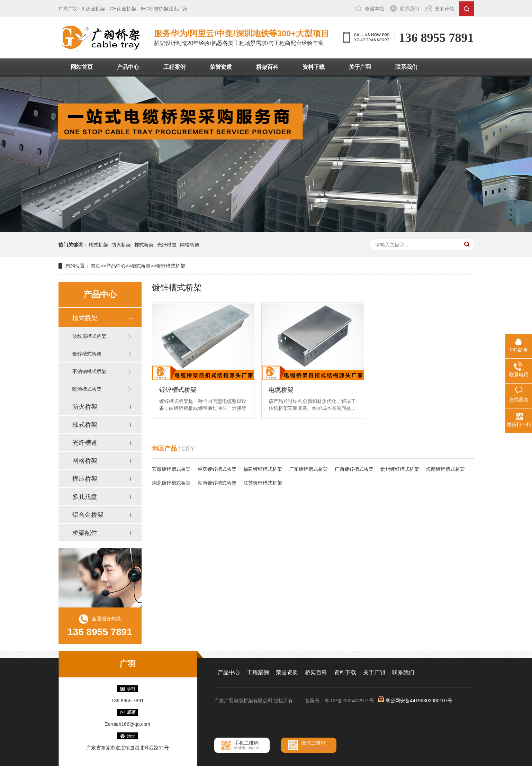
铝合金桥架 (88, 515)
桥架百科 (267, 67)
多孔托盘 (85, 497)
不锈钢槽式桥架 (89, 371)
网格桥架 (190, 245)
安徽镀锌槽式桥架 (171, 469)
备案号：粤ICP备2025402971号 (339, 701)
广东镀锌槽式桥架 (308, 469)
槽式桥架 (98, 245)
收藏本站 (375, 9)
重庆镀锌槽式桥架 (217, 469)
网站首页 (82, 67)
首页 (96, 266)
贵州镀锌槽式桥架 (400, 469)
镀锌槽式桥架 (171, 266)
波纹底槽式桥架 (89, 336)
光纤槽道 (167, 245)
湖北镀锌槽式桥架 (171, 483)
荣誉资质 (221, 67)
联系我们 (409, 9)
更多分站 (444, 9)
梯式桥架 (144, 245)
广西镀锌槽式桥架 (354, 469)
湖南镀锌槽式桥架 (217, 483)
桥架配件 (85, 533)
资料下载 (314, 67)
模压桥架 (85, 479)
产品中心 (128, 67)
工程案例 (174, 67)
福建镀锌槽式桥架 (263, 469)
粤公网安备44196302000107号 (419, 701)
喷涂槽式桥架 (87, 389)
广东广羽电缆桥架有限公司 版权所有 (254, 701)
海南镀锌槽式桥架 (445, 469)
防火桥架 (121, 245)
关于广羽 (360, 67)
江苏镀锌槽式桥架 (263, 483)
